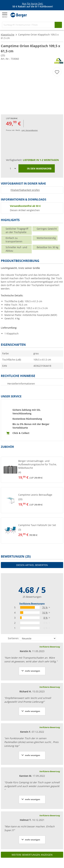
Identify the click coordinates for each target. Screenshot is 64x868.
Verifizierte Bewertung (49, 647)
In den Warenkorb (37, 169)
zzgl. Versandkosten (30, 130)
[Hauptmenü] (5, 15)
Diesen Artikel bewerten (32, 565)
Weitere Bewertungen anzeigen (32, 855)
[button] (32, 470)
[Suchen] (58, 25)
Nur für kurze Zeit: (33, 4)
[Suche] (28, 25)
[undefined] (37, 470)
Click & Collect (21, 433)
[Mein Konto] (52, 15)
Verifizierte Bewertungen (32, 603)
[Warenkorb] (59, 15)
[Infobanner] (33, 5)
